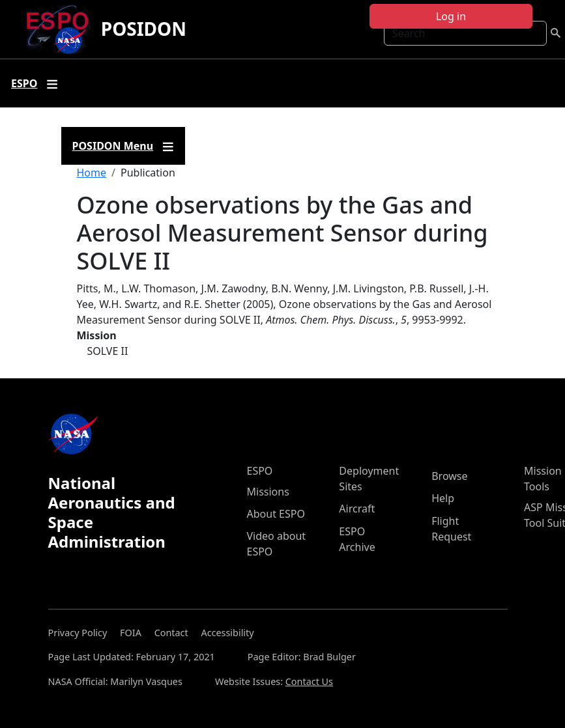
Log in (451, 16)
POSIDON (144, 29)
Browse (449, 476)
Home (92, 173)
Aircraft (357, 509)
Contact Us (309, 681)
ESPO (260, 471)
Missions (268, 492)
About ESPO (276, 514)
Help (443, 498)
